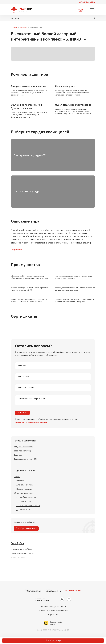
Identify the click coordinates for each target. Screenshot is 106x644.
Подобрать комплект (26, 528)
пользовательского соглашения (31, 422)
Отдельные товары (24, 471)
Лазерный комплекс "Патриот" (23, 553)
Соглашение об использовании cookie (53, 611)
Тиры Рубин (17, 543)
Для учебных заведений (23, 447)
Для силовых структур (22, 451)
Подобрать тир (53, 640)
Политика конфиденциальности (53, 607)
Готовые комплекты (25, 441)
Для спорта (18, 455)
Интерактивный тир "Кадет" (22, 549)
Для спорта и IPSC (23, 510)
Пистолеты (21, 481)
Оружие (17, 477)
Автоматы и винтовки (25, 485)
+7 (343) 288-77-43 (33, 591)
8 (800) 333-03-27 (43, 600)
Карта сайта (53, 615)
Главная (14, 28)
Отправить (22, 413)
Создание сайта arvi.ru (56, 623)
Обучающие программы (23, 493)
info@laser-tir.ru (53, 591)
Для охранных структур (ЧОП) (25, 459)
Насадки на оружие (24, 489)
